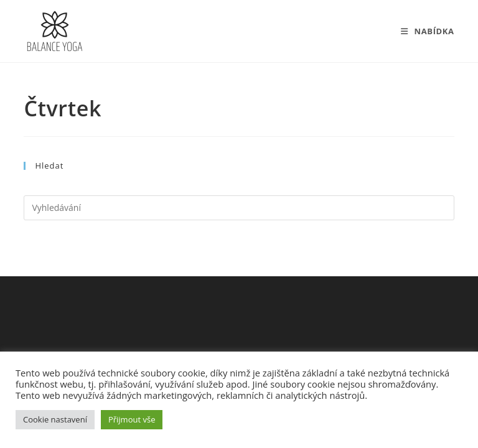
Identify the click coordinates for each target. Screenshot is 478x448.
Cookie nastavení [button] (55, 419)
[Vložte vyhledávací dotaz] (239, 208)
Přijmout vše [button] (132, 419)
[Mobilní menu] (428, 31)
